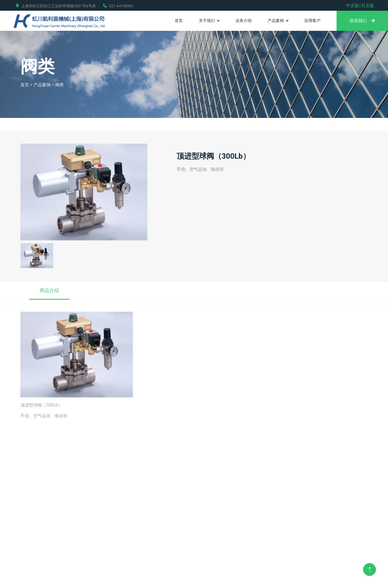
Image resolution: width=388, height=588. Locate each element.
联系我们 (362, 21)
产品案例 (276, 20)
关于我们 (207, 20)
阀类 (59, 85)
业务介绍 (244, 20)
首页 (179, 20)
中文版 (352, 5)
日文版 (368, 5)
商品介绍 (49, 290)
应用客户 (312, 20)
